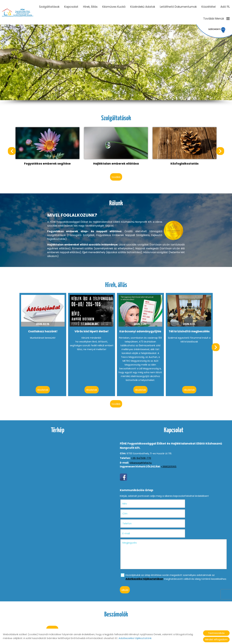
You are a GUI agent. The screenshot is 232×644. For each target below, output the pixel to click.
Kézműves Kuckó (114, 7)
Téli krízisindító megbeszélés (187, 328)
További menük (216, 19)
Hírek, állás (90, 7)
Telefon (133, 509)
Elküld (126, 569)
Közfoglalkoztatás (183, 161)
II (62, 50)
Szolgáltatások (49, 7)
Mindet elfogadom (216, 639)
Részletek (45, 387)
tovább (116, 175)
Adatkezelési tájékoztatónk (135, 638)
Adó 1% (225, 7)
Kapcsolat (71, 7)
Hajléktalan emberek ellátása (116, 161)
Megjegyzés (131, 518)
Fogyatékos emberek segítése (49, 161)
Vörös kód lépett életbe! (92, 328)
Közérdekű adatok (143, 7)
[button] (219, 150)
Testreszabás (216, 633)
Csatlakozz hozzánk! (45, 328)
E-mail (185, 509)
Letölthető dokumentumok (178, 7)
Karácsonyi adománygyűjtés (140, 328)
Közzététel (209, 7)
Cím (179, 499)
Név (131, 499)
